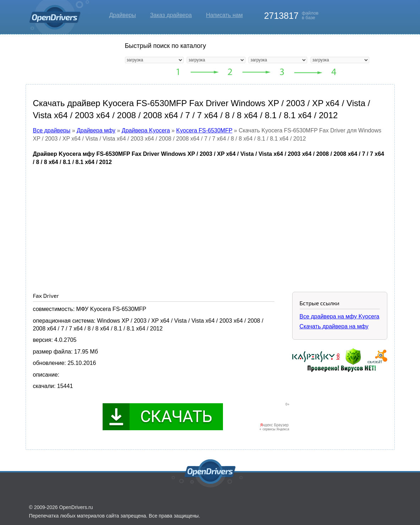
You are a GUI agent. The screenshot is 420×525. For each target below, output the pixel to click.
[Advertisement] (210, 223)
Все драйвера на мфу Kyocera (340, 316)
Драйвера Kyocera (146, 130)
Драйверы (123, 15)
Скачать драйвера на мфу (334, 326)
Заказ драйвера (171, 15)
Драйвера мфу (96, 130)
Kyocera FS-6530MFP (204, 130)
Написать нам (224, 15)
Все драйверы (52, 130)
